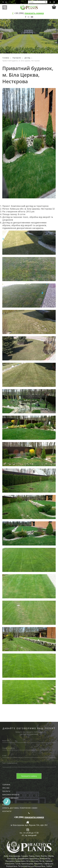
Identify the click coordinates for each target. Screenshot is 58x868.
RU (6, 2)
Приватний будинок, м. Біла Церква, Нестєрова (21, 61)
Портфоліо (17, 58)
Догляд (27, 58)
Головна (6, 58)
